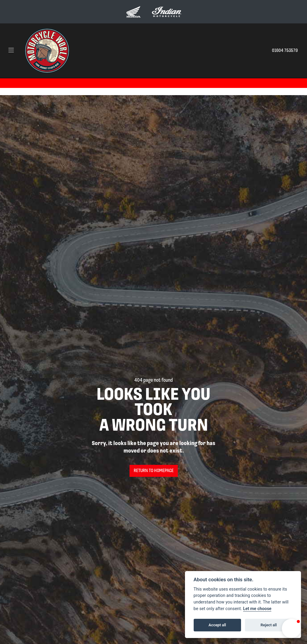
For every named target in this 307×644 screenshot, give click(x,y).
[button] (291, 628)
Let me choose (257, 609)
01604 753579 (285, 51)
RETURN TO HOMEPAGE (154, 471)
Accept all (217, 625)
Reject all (269, 625)
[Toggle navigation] (11, 51)
